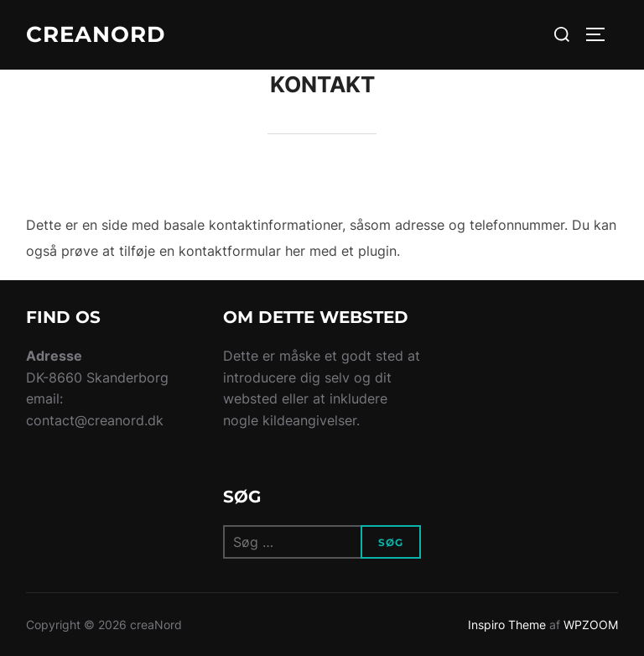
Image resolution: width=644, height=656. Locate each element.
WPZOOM (591, 625)
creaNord (96, 34)
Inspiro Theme (507, 625)
